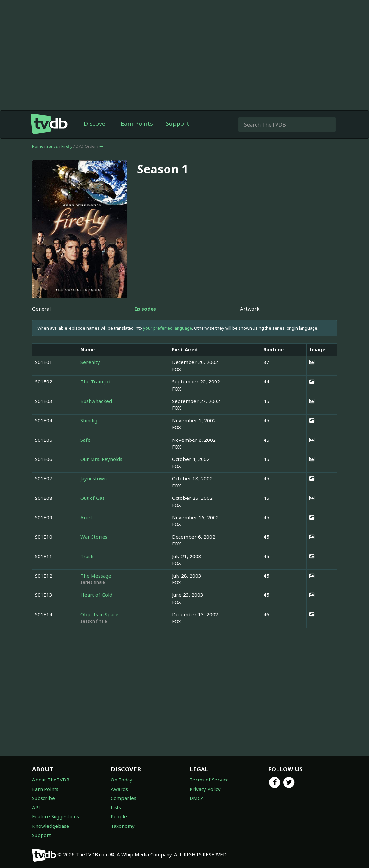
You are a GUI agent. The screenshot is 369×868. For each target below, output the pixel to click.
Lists (116, 807)
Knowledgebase (51, 826)
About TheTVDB (51, 780)
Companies (123, 798)
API (36, 807)
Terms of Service (209, 780)
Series (52, 146)
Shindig (89, 420)
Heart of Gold (96, 595)
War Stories (94, 537)
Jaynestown (94, 478)
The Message (96, 576)
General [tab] (41, 309)
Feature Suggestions (55, 816)
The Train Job (96, 381)
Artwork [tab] (250, 309)
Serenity (90, 362)
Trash (87, 556)
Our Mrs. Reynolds (101, 459)
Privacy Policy (205, 789)
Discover (96, 123)
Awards (119, 789)
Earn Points (137, 123)
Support (178, 123)
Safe (86, 440)
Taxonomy (123, 826)
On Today (122, 780)
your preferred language (168, 328)
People (119, 816)
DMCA (197, 798)
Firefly (67, 146)
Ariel (86, 517)
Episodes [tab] (145, 309)
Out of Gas (92, 498)
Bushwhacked (96, 401)
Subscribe (43, 798)
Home (38, 146)
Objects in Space (99, 614)
